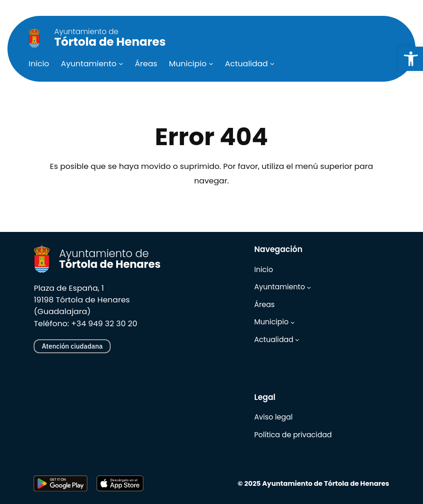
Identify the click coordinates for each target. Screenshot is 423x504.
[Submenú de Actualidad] (272, 63)
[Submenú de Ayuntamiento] (121, 63)
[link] (411, 59)
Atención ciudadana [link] (72, 346)
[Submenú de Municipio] (211, 63)
